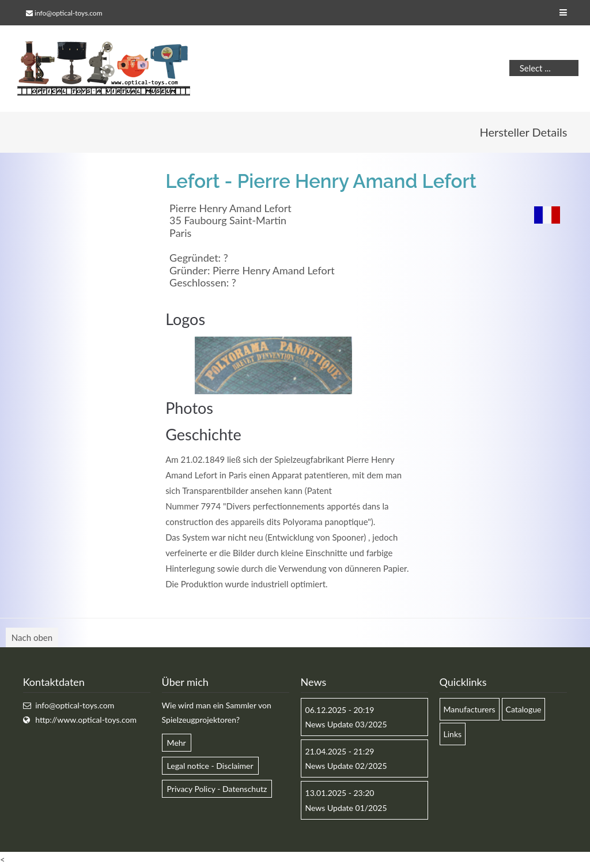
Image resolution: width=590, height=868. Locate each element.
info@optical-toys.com (68, 13)
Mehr (177, 743)
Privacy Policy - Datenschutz (217, 789)
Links (453, 734)
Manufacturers (470, 709)
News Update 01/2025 (346, 808)
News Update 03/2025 (346, 724)
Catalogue (524, 709)
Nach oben (32, 637)
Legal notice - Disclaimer (210, 766)
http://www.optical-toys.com (86, 720)
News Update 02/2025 (346, 766)
